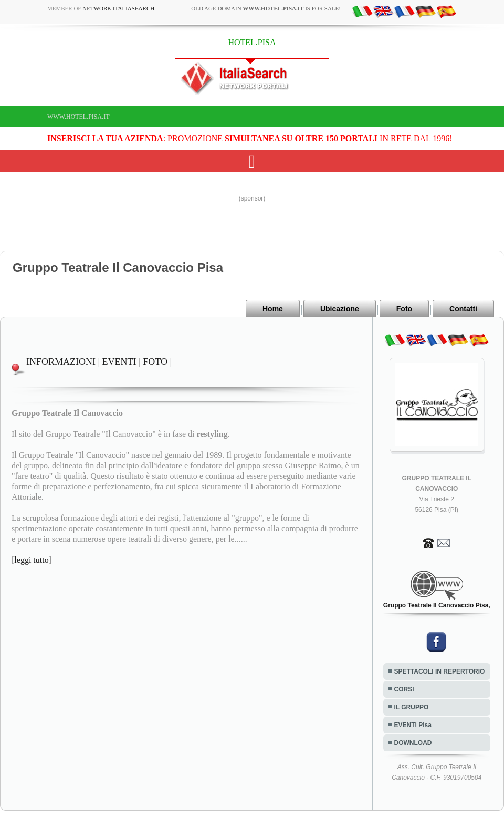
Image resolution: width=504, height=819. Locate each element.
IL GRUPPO (412, 707)
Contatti (463, 309)
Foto (404, 309)
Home (273, 309)
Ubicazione (340, 309)
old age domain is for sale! (266, 8)
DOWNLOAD (413, 743)
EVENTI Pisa (413, 725)
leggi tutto (31, 560)
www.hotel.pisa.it (78, 117)
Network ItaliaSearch (118, 8)
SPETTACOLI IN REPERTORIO (440, 671)
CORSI (404, 689)
